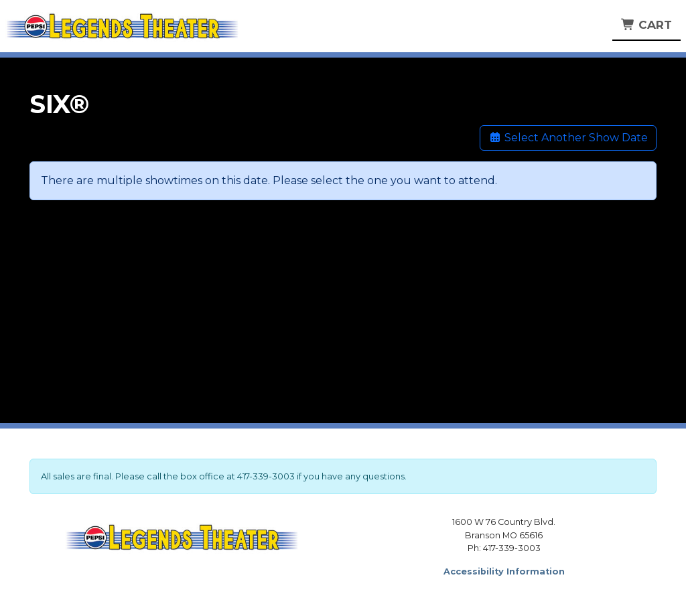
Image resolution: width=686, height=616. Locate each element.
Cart (646, 25)
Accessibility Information (504, 571)
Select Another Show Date (568, 138)
